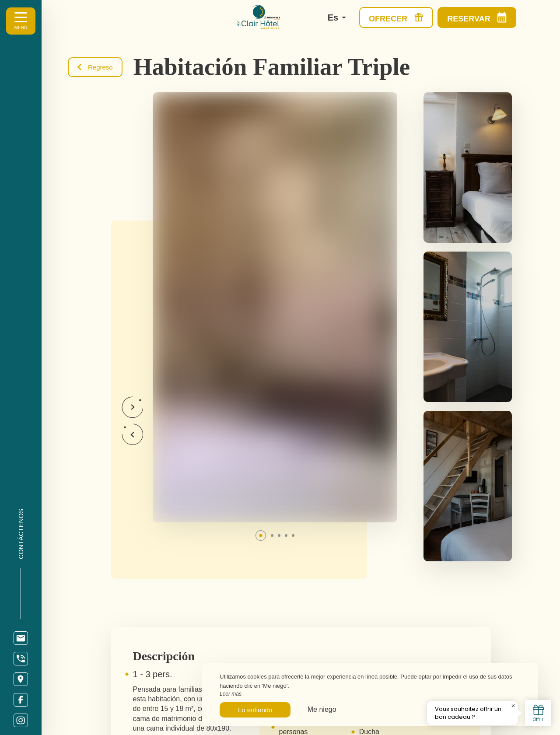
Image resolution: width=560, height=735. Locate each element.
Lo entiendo (255, 710)
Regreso (95, 67)
